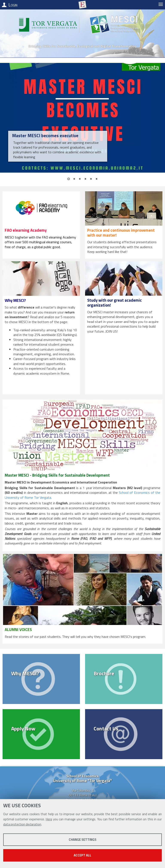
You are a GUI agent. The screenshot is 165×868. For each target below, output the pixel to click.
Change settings (83, 840)
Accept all (82, 855)
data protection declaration (22, 824)
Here (49, 819)
